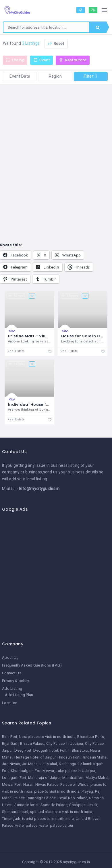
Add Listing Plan (19, 695)
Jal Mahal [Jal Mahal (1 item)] (49, 764)
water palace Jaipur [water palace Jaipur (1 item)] (56, 825)
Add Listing (12, 688)
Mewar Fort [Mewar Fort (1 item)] (12, 784)
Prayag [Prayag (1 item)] (87, 791)
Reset (56, 43)
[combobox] (46, 27)
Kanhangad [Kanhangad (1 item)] (69, 764)
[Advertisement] (54, 573)
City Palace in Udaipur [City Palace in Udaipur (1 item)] (65, 743)
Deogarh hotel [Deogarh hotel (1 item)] (46, 750)
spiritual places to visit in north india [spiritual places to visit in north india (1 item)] (61, 812)
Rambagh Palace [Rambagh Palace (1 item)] (41, 798)
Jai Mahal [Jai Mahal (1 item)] (30, 764)
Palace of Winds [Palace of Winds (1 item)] (74, 784)
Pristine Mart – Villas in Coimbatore (45, 336)
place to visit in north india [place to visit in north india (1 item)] (57, 791)
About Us (10, 658)
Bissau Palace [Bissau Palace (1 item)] (32, 743)
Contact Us (12, 673)
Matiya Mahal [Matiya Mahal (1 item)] (97, 778)
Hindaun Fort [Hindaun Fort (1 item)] (68, 757)
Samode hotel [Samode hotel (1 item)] (26, 805)
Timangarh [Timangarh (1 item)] (11, 819)
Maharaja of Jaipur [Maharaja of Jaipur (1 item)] (44, 778)
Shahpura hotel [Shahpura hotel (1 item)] (15, 812)
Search (98, 28)
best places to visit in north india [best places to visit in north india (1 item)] (47, 737)
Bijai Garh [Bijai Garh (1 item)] (10, 743)
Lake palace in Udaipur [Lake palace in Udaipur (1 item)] (75, 771)
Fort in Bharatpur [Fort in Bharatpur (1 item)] (74, 750)
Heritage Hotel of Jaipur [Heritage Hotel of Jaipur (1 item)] (35, 757)
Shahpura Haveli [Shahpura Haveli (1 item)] (83, 805)
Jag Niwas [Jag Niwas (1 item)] (11, 764)
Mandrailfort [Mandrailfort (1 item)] (73, 778)
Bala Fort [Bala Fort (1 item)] (10, 737)
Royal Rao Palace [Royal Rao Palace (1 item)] (72, 798)
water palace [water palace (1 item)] (26, 825)
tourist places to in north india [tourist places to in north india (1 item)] (48, 819)
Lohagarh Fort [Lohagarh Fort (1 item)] (14, 778)
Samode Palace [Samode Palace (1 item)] (54, 805)
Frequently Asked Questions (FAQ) (32, 665)
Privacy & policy (16, 681)
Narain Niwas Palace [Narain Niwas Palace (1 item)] (41, 784)
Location (10, 703)
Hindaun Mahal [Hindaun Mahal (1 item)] (94, 757)
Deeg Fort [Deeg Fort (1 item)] (23, 750)
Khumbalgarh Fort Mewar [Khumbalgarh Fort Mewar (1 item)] (32, 771)
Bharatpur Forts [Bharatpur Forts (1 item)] (91, 737)
